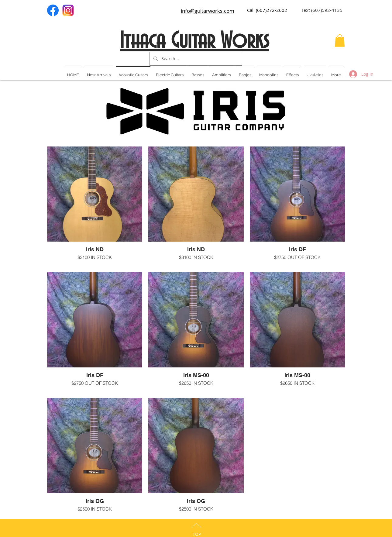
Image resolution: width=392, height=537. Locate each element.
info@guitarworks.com (208, 11)
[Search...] (195, 59)
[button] (340, 41)
